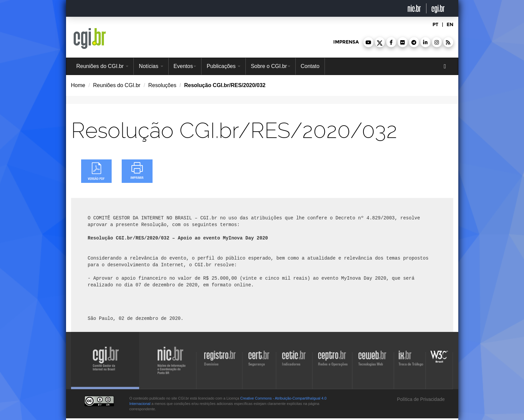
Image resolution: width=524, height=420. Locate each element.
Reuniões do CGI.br (103, 66)
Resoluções (162, 85)
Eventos (185, 66)
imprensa (346, 42)
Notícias (151, 66)
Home (78, 85)
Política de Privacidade (420, 399)
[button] (368, 42)
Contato (310, 66)
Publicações (223, 66)
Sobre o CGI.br (271, 66)
